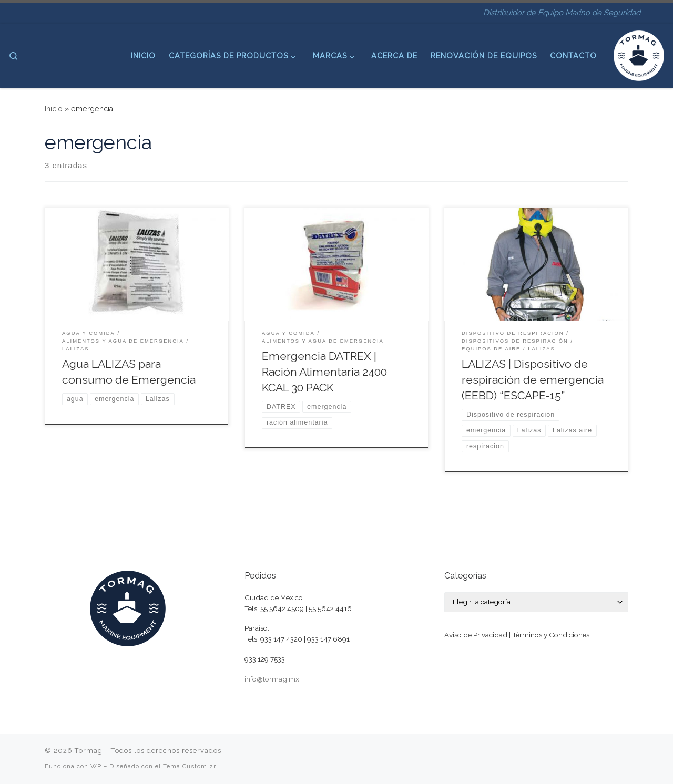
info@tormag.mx (272, 679)
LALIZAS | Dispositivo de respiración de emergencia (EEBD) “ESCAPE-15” (533, 380)
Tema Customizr (190, 766)
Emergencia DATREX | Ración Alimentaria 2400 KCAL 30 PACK (324, 372)
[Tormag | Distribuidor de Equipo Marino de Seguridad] (639, 54)
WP (96, 766)
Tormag (89, 751)
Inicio (54, 109)
